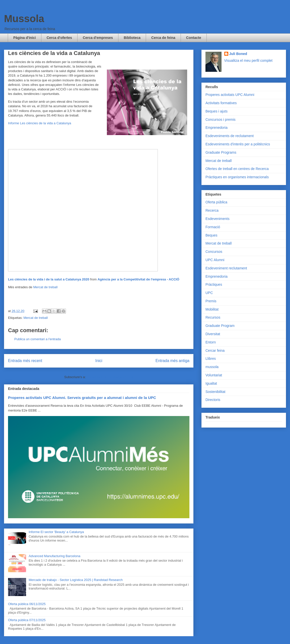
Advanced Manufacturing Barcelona (54, 556)
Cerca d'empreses (98, 38)
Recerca (212, 210)
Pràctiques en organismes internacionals (237, 177)
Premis (211, 301)
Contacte (194, 38)
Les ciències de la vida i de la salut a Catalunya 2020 (49, 279)
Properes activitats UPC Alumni (230, 95)
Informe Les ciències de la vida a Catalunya (40, 123)
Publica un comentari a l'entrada (38, 339)
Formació (213, 227)
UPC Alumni (215, 260)
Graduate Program (220, 326)
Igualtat (211, 383)
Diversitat (213, 334)
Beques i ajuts (216, 111)
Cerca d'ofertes (59, 38)
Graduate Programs (221, 152)
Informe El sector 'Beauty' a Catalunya (56, 532)
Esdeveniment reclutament (226, 268)
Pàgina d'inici (25, 38)
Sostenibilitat (215, 392)
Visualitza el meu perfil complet (248, 61)
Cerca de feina (163, 38)
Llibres (211, 359)
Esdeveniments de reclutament (230, 136)
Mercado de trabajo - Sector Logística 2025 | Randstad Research (76, 580)
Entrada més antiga (172, 361)
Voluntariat (214, 375)
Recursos (213, 317)
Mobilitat (212, 309)
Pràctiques (214, 284)
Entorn (211, 342)
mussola (212, 367)
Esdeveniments (217, 219)
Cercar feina (215, 350)
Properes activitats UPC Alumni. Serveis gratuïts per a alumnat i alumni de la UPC (82, 398)
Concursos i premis (221, 120)
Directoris (213, 400)
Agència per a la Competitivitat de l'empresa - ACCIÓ (138, 279)
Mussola (24, 19)
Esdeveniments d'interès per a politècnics (238, 144)
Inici (99, 361)
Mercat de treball (45, 287)
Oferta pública (216, 202)
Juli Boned (238, 54)
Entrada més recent (25, 361)
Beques (211, 235)
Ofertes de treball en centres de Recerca (237, 169)
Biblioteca (132, 38)
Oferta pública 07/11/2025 (27, 620)
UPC (209, 293)
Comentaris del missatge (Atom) (110, 377)
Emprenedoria (216, 128)
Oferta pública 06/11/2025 (27, 604)
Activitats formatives (221, 103)
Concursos (214, 252)
